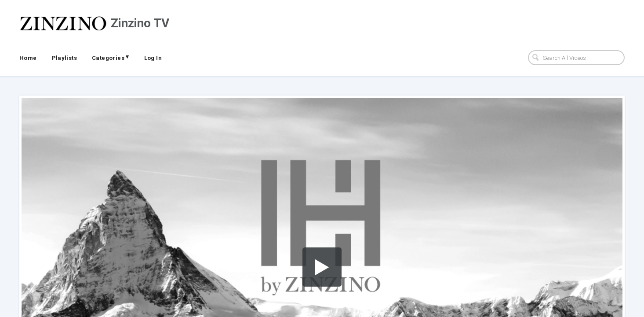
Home (28, 58)
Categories (111, 57)
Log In (153, 58)
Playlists (65, 58)
